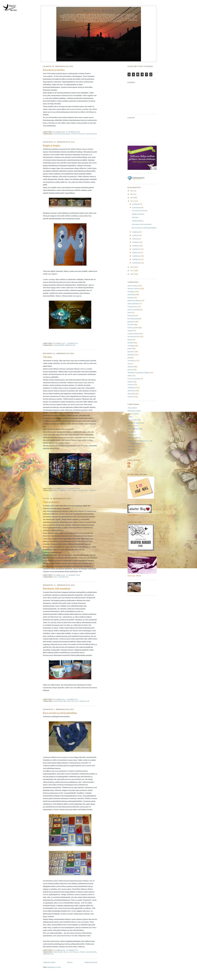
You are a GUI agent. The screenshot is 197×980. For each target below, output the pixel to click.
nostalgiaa (131, 346)
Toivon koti (132, 449)
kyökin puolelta (78, 134)
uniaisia (93, 490)
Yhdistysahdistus (51, 502)
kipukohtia (131, 322)
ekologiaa (72, 490)
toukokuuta (136, 249)
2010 (132, 274)
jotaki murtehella (133, 310)
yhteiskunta (63, 577)
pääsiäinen (131, 355)
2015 (132, 194)
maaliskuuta (137, 256)
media (130, 340)
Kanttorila (131, 316)
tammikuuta (137, 263)
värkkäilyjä (70, 345)
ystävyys (131, 397)
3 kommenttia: (73, 950)
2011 (132, 271)
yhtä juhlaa (131, 394)
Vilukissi (131, 452)
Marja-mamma (133, 426)
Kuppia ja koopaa (51, 146)
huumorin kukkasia (134, 300)
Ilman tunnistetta (133, 304)
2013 (132, 201)
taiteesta (130, 370)
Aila (130, 463)
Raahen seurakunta (134, 438)
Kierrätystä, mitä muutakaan (57, 589)
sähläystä (131, 367)
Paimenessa (132, 432)
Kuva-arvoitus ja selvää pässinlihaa (60, 713)
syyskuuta (136, 235)
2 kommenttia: (73, 343)
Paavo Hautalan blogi (135, 429)
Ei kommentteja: (74, 132)
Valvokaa (47, 357)
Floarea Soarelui (133, 414)
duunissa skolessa (62, 134)
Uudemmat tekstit (49, 962)
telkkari (130, 376)
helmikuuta (136, 259)
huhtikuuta (136, 252)
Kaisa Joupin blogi (134, 420)
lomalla (130, 331)
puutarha (131, 352)
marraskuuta (137, 207)
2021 (132, 191)
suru (129, 364)
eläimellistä (132, 295)
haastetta (131, 298)
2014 (132, 198)
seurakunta (92, 134)
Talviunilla (131, 446)
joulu (66, 952)
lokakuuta (136, 232)
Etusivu (70, 962)
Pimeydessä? (132, 435)
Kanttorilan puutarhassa (136, 423)
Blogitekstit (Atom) (54, 967)
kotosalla (74, 952)
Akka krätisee (132, 408)
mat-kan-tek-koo (71, 701)
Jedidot (130, 417)
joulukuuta (136, 204)
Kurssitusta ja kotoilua (54, 70)
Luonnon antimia (133, 334)
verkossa (131, 385)
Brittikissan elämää (134, 411)
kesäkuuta (136, 246)
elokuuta (136, 239)
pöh (55, 577)
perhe (83, 952)
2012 (132, 267)
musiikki (131, 343)
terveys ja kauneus (134, 379)
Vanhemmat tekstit (91, 962)
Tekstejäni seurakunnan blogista (139, 373)
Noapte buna (99, 11)
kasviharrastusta (133, 319)
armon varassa (60, 490)
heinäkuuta (136, 242)
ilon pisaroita (132, 307)
